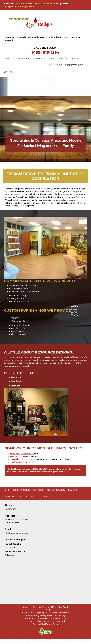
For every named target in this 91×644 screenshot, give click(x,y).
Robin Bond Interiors (19, 457)
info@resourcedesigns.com (19, 6)
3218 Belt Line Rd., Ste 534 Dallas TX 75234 (37, 4)
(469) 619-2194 (46, 52)
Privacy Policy (52, 624)
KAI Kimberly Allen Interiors (22, 454)
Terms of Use (39, 624)
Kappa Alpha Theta (19, 459)
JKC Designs (16, 462)
